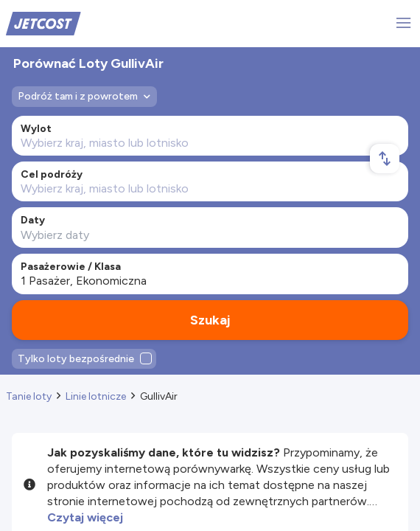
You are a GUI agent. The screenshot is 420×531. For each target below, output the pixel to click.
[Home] (43, 22)
